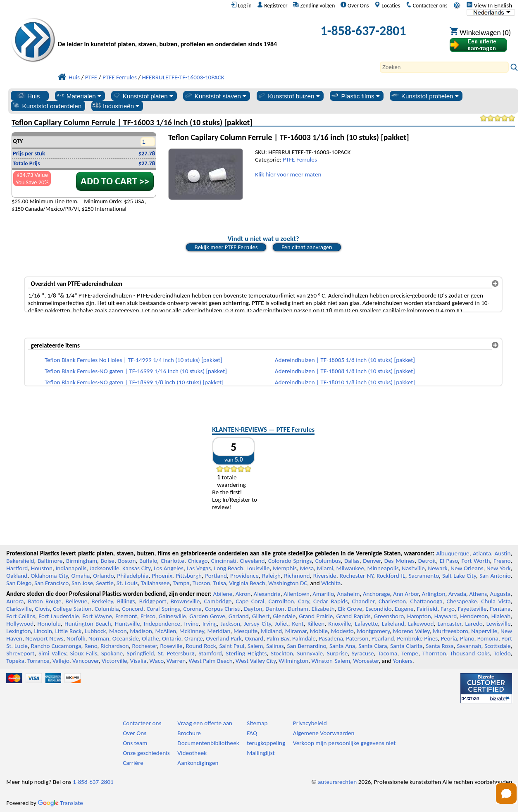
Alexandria (267, 594)
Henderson (474, 616)
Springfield (141, 653)
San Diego (19, 583)
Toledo (502, 653)
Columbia (107, 609)
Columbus (328, 561)
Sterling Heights (246, 653)
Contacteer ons (427, 5)
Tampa (181, 583)
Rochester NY (356, 576)
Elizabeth (323, 609)
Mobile (319, 631)
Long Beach (229, 568)
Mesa (307, 568)
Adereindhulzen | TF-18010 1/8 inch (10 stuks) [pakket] (345, 382)
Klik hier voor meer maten (288, 174)
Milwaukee (350, 568)
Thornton (434, 653)
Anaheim (348, 594)
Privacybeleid (310, 723)
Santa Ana (342, 646)
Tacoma (387, 653)
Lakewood (421, 624)
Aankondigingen (198, 763)
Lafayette (367, 624)
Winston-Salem (331, 661)
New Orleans (467, 568)
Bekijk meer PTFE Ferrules (226, 247)
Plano (467, 638)
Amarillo (323, 594)
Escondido (378, 609)
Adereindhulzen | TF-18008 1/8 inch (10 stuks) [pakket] (345, 371)
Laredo (474, 624)
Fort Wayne (97, 616)
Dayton (253, 609)
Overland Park (224, 638)
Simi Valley (52, 653)
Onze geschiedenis (146, 753)
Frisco (148, 616)
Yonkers (402, 661)
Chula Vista (496, 601)
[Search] (444, 67)
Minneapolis (383, 568)
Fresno (502, 561)
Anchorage (376, 594)
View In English (489, 5)
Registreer (272, 5)
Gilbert (261, 616)
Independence (162, 624)
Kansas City (136, 568)
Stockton (282, 653)
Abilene (223, 594)
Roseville (171, 646)
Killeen (316, 624)
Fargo (448, 609)
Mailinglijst (261, 753)
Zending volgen (314, 5)
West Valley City (256, 661)
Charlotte (173, 561)
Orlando (103, 576)
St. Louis (127, 583)
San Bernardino (306, 646)
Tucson (201, 583)
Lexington (19, 631)
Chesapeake (462, 601)
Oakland (17, 576)
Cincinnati (224, 561)
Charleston (392, 601)
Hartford (17, 568)
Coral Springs (163, 609)
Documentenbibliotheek (208, 743)
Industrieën (116, 106)
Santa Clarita (406, 646)
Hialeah (501, 616)
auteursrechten (337, 782)
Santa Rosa (440, 646)
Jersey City (257, 624)
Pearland (383, 638)
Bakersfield (20, 561)
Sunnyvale (310, 653)
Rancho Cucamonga (56, 646)
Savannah (469, 646)
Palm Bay (278, 638)
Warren (176, 661)
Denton (275, 609)
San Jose (82, 583)
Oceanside (126, 638)
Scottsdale (497, 646)
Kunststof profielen (425, 96)
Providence (244, 576)
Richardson (114, 646)
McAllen (166, 631)
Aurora (15, 601)
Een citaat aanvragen (307, 247)
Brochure (189, 733)
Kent (298, 624)
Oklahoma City (49, 576)
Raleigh (271, 576)
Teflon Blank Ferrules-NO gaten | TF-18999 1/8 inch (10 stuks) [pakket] (134, 382)
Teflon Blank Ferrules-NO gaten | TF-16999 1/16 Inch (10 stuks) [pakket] (136, 371)
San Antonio (495, 576)
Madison (141, 631)
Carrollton (281, 601)
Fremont (126, 616)
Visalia (138, 661)
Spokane (112, 653)
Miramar (296, 631)
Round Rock (201, 646)
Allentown (297, 594)
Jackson (230, 624)
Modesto (342, 631)
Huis (28, 96)
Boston (127, 561)
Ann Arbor (406, 594)
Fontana (500, 609)
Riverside (325, 576)
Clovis (43, 609)
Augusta (500, 594)
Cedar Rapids (330, 601)
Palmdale (304, 638)
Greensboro (388, 616)
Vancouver (86, 661)
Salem (255, 646)
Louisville (258, 568)
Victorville (114, 661)
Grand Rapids (353, 616)
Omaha (80, 576)
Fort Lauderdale (59, 616)
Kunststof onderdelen (47, 106)
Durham (298, 609)
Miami (325, 568)
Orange (194, 638)
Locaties (387, 5)
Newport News (44, 638)
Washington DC (288, 583)
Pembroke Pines (418, 638)
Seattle (105, 583)
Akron (243, 594)
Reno (91, 646)
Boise (108, 561)
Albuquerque (453, 553)
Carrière (133, 763)
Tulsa (220, 583)
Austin (502, 553)
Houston (42, 568)
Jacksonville (105, 568)
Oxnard (254, 638)
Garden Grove (207, 616)
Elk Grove (350, 609)
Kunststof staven (215, 96)
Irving (210, 624)
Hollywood (20, 624)
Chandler (363, 601)
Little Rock (69, 631)
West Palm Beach (211, 661)
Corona (192, 609)
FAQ (252, 733)
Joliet (281, 624)
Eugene (404, 609)
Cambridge (218, 601)
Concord (132, 609)
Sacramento (424, 576)
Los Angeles (169, 568)
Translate (60, 803)
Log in (241, 5)
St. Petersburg (176, 653)
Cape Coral (250, 601)
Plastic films (355, 96)
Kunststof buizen (288, 96)
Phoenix (162, 576)
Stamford (210, 653)
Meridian (219, 631)
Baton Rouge (44, 601)
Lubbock (95, 631)
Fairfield (427, 609)
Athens (478, 594)
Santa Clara (373, 646)
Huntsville (127, 624)
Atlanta (482, 553)
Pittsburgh (189, 576)
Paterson (357, 638)
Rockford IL (391, 576)
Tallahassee (155, 583)
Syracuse (363, 653)
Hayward (446, 616)
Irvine (191, 624)
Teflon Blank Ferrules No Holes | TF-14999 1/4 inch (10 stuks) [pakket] (133, 360)
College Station (72, 609)
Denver (372, 561)
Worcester (366, 661)
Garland (239, 616)
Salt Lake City (459, 576)
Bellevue (77, 601)
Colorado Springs (290, 561)
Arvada (457, 594)
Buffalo (148, 561)
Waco (157, 661)
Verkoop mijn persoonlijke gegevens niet (344, 743)
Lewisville (499, 624)
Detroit (427, 561)
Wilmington (293, 661)
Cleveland (252, 561)
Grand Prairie (316, 616)
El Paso (449, 561)
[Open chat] (506, 793)
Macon (118, 631)
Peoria (449, 638)
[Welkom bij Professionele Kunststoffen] (167, 33)
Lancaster (449, 624)
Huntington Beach (88, 624)
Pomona (488, 638)
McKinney (192, 631)
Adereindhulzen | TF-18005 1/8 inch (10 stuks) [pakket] (345, 360)
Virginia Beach (247, 583)
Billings (126, 601)
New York (498, 568)
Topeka (15, 661)
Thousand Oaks (470, 653)
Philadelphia (133, 576)
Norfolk (76, 638)
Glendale (284, 616)
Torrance (38, 661)
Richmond (297, 576)
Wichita (331, 583)
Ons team (135, 743)
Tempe (410, 653)
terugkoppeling (266, 743)
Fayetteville (472, 609)
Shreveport (20, 653)
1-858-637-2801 (363, 31)
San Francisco (51, 583)
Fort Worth (475, 561)
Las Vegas (199, 568)
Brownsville (185, 601)
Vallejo (61, 661)
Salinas (275, 646)
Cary (304, 601)
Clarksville (19, 609)
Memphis (285, 568)
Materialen (79, 96)
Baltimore (50, 561)
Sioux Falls (84, 653)
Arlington (433, 594)
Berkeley (102, 601)
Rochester (145, 646)
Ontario (172, 638)
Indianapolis (71, 568)
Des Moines (400, 561)
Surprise (337, 653)
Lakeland (393, 624)
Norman (99, 638)
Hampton (419, 616)
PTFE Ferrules (300, 160)
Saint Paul (232, 646)
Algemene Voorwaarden (324, 733)
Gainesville (172, 616)
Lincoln (43, 631)
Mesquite (245, 631)
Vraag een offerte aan (205, 723)
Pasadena (331, 638)
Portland (216, 576)
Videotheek (192, 753)
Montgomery (373, 631)
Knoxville (340, 624)
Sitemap (257, 723)
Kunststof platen (143, 96)
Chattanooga (426, 601)
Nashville (413, 568)
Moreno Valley (411, 631)
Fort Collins (21, 616)
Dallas (352, 561)
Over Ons (355, 5)
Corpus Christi (223, 609)
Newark (437, 568)
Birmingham (82, 561)
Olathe (150, 638)
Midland (271, 631)
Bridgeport (153, 601)
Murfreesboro (450, 631)
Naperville (484, 631)
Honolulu (49, 624)
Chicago (198, 561)
